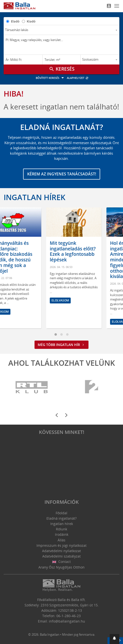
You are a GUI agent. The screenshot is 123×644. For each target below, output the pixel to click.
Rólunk (61, 529)
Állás (61, 540)
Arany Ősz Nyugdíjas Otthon (61, 567)
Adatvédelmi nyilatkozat (61, 551)
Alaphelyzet (78, 78)
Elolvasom (18, 312)
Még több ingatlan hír (61, 345)
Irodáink (62, 534)
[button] (114, 639)
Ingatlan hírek (35, 197)
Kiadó (31, 21)
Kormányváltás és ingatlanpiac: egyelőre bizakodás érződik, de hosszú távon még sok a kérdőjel (29, 257)
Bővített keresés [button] (50, 78)
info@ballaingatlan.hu (67, 621)
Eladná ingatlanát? (61, 518)
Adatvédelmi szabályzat (61, 556)
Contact (62, 562)
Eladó (15, 21)
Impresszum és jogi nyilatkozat (61, 545)
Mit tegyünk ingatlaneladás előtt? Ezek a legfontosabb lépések (91, 251)
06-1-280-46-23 (69, 616)
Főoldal (61, 513)
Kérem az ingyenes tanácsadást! (62, 174)
